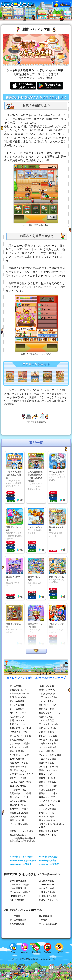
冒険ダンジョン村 (18, 690)
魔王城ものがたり (18, 835)
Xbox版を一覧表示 (48, 860)
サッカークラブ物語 (48, 740)
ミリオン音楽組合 (47, 892)
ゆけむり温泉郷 (46, 686)
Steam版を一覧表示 (48, 857)
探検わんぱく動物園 (19, 813)
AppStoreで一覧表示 (49, 864)
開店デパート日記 (47, 705)
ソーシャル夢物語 (47, 747)
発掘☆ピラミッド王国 (20, 728)
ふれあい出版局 (17, 740)
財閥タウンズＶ (17, 720)
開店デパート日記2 (48, 786)
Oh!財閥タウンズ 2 (48, 896)
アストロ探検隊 (17, 701)
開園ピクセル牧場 (18, 767)
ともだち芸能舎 (46, 751)
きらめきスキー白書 (48, 767)
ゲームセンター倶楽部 (20, 736)
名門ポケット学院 (18, 697)
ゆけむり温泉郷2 (47, 790)
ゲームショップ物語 (19, 884)
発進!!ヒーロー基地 (19, 763)
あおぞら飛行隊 (17, 759)
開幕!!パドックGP (18, 713)
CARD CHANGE (47, 884)
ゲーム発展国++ (17, 686)
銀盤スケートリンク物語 (21, 831)
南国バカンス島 (46, 805)
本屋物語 (43, 920)
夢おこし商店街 (17, 751)
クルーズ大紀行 (17, 709)
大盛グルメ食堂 (46, 709)
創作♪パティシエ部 (48, 736)
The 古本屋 (15, 916)
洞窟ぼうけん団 (17, 820)
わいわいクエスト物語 (20, 782)
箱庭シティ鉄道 (46, 763)
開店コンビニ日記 (18, 805)
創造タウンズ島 (46, 813)
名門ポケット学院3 (19, 809)
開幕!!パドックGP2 (48, 770)
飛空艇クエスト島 (47, 835)
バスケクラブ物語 (18, 790)
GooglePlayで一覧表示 (21, 864)
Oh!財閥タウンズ (18, 896)
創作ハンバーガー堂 (19, 797)
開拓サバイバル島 (47, 728)
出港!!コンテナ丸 (47, 690)
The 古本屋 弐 (46, 916)
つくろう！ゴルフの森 (50, 801)
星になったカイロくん (50, 713)
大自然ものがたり (47, 693)
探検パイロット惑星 (48, 831)
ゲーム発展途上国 (18, 881)
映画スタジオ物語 (18, 786)
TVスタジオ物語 (47, 816)
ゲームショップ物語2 (20, 892)
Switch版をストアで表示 (21, 857)
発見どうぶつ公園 (18, 778)
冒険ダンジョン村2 (48, 793)
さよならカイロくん (48, 900)
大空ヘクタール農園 (19, 747)
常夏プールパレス (47, 778)
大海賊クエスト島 (47, 743)
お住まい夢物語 (46, 732)
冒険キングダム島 (47, 782)
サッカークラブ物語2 (20, 743)
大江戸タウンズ (17, 717)
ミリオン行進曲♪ (17, 705)
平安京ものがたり (47, 820)
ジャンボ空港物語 (47, 809)
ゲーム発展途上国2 (19, 888)
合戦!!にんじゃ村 (18, 724)
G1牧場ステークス (18, 732)
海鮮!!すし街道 (46, 717)
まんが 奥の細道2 (47, 888)
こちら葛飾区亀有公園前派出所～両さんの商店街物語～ (22, 841)
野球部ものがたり (18, 770)
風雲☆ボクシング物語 (20, 793)
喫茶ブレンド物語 (18, 816)
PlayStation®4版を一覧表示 (23, 860)
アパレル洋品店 (46, 720)
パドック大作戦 (17, 900)
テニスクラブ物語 (47, 759)
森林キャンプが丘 (47, 797)
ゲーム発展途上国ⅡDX (49, 924)
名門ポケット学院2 (48, 697)
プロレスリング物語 (19, 824)
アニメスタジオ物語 (48, 724)
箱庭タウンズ (45, 774)
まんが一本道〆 (46, 701)
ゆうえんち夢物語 (18, 801)
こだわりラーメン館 (19, 755)
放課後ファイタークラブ (21, 774)
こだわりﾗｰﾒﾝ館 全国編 (50, 755)
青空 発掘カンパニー (19, 693)
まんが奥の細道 (46, 881)
